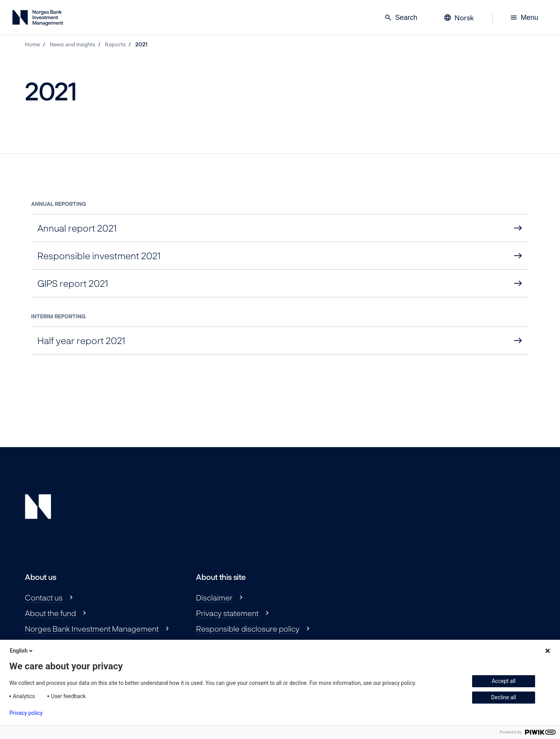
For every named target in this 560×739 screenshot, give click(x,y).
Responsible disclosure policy (248, 628)
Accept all (504, 681)
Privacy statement (227, 613)
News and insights (73, 44)
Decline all (504, 697)
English (22, 651)
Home (32, 44)
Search (401, 18)
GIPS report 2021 (73, 283)
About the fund (50, 613)
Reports (115, 44)
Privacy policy (26, 713)
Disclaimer (214, 597)
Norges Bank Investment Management (92, 628)
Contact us (44, 597)
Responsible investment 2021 (99, 255)
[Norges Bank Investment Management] (38, 19)
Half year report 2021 (81, 340)
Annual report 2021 (77, 228)
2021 (141, 44)
